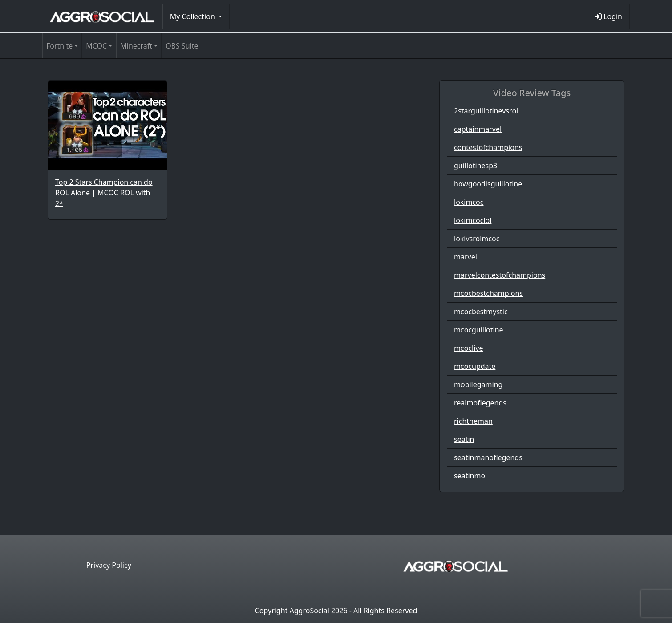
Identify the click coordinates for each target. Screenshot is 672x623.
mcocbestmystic (481, 311)
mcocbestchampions (488, 293)
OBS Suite (182, 46)
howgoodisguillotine (488, 184)
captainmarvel (478, 129)
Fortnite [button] (59, 46)
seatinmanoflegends (488, 457)
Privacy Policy (109, 565)
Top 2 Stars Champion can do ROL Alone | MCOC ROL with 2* (104, 193)
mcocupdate (475, 366)
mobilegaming (478, 384)
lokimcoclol (473, 220)
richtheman (473, 421)
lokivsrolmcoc (477, 239)
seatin (464, 439)
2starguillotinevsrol (486, 111)
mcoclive (468, 348)
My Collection (193, 16)
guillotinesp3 (476, 166)
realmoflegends (480, 403)
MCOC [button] (96, 46)
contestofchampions (488, 147)
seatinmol (470, 476)
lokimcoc (469, 202)
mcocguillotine (479, 330)
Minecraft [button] (136, 46)
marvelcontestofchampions (500, 275)
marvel (466, 257)
